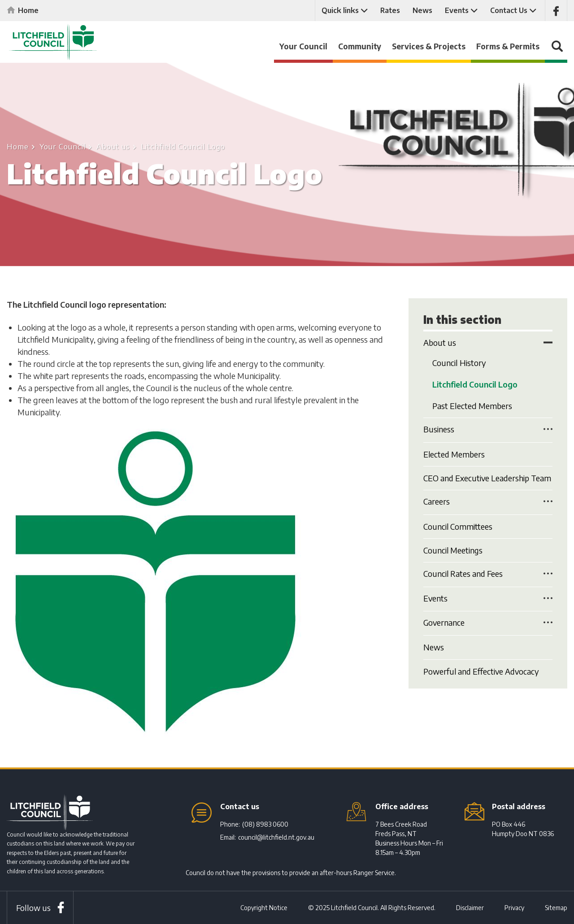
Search (556, 50)
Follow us (33, 908)
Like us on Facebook (556, 11)
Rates (390, 10)
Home (28, 10)
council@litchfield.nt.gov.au (276, 837)
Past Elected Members (472, 405)
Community (360, 46)
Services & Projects (429, 46)
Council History (459, 363)
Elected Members (454, 453)
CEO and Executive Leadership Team (488, 477)
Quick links (340, 10)
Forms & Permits (508, 46)
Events (457, 10)
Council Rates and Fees (463, 572)
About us (113, 146)
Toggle (548, 342)
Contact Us (509, 10)
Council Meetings (453, 548)
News (422, 10)
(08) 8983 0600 (265, 824)
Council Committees (458, 525)
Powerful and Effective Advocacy (482, 668)
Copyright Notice (264, 908)
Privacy (514, 908)
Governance (444, 620)
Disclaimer (470, 908)
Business (439, 429)
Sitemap (556, 908)
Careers (437, 500)
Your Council (303, 46)
